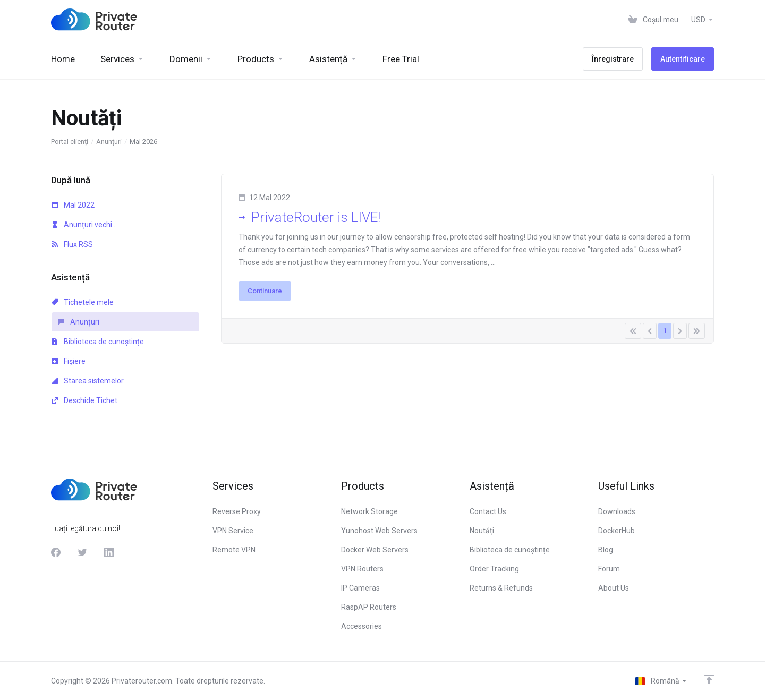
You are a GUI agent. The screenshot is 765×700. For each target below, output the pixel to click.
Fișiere (69, 361)
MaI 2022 (73, 205)
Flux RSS (72, 244)
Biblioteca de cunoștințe (98, 342)
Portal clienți (70, 142)
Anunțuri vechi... (84, 225)
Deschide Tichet (84, 400)
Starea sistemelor (88, 381)
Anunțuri (109, 142)
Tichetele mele (83, 302)
